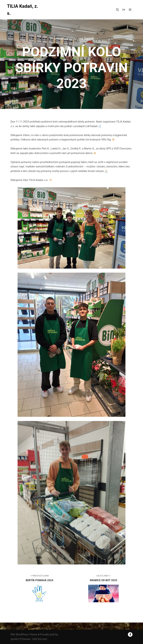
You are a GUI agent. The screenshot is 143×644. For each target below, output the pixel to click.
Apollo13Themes (21, 639)
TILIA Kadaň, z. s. (23, 10)
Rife (13, 634)
